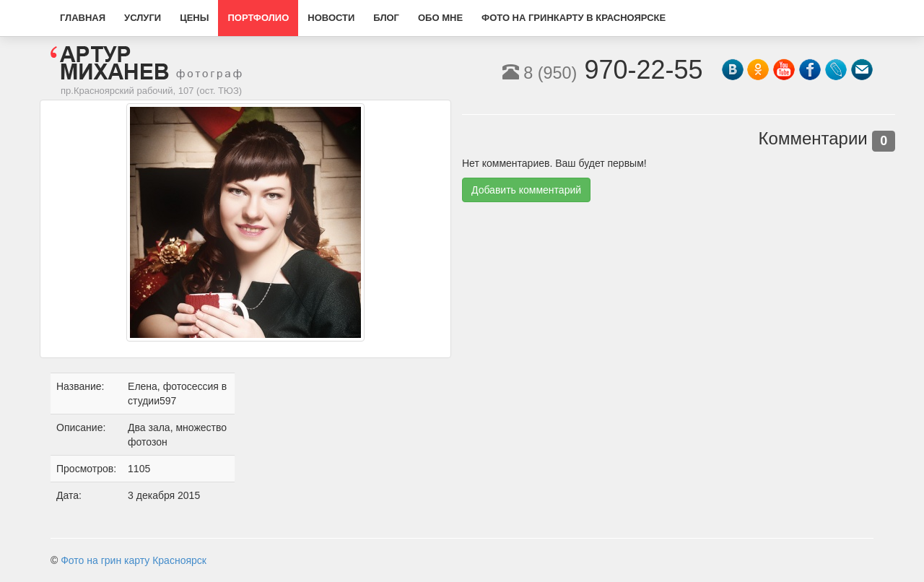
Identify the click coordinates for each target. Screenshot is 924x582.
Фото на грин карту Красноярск (134, 560)
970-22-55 (603, 70)
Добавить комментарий (526, 190)
